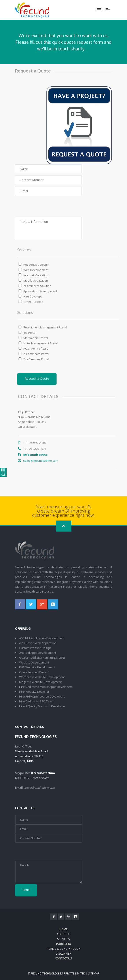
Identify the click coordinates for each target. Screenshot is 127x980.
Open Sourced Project (34, 672)
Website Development (34, 662)
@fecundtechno (91, 455)
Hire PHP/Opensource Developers (42, 696)
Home (64, 929)
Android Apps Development (38, 653)
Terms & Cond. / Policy (64, 949)
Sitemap (94, 973)
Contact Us (64, 958)
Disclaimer (64, 953)
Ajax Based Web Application (38, 643)
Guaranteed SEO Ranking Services (42, 658)
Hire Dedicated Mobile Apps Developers (46, 687)
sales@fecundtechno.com (96, 461)
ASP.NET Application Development (42, 638)
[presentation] (38, 206)
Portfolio (64, 944)
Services (64, 939)
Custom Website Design (35, 648)
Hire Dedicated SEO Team (36, 701)
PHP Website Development (37, 667)
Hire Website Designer (34, 692)
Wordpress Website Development (42, 677)
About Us (64, 934)
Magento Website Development (40, 682)
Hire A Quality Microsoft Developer (42, 706)
